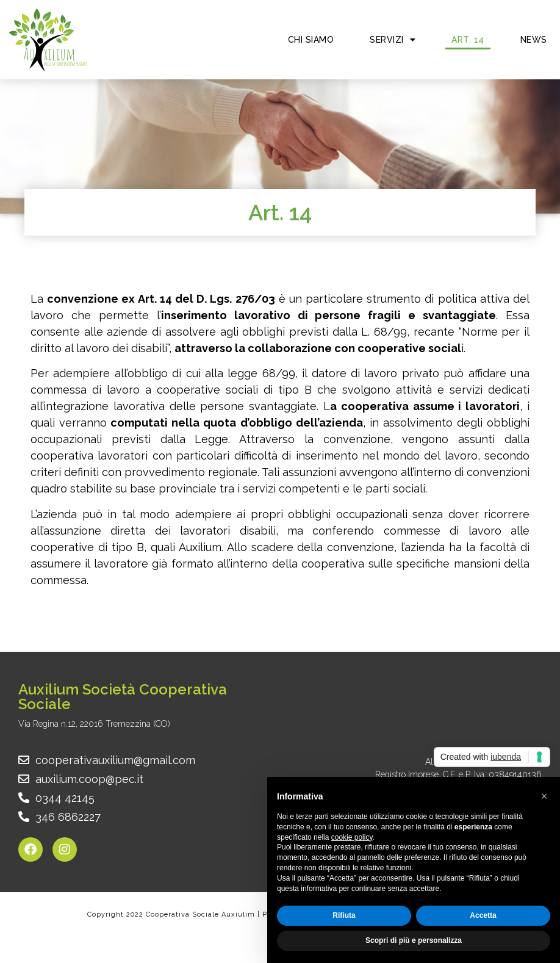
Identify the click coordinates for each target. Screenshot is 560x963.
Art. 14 (468, 40)
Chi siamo (311, 40)
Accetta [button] (483, 915)
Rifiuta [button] (344, 915)
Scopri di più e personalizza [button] (414, 940)
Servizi (393, 40)
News (534, 40)
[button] (544, 796)
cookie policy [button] (352, 837)
